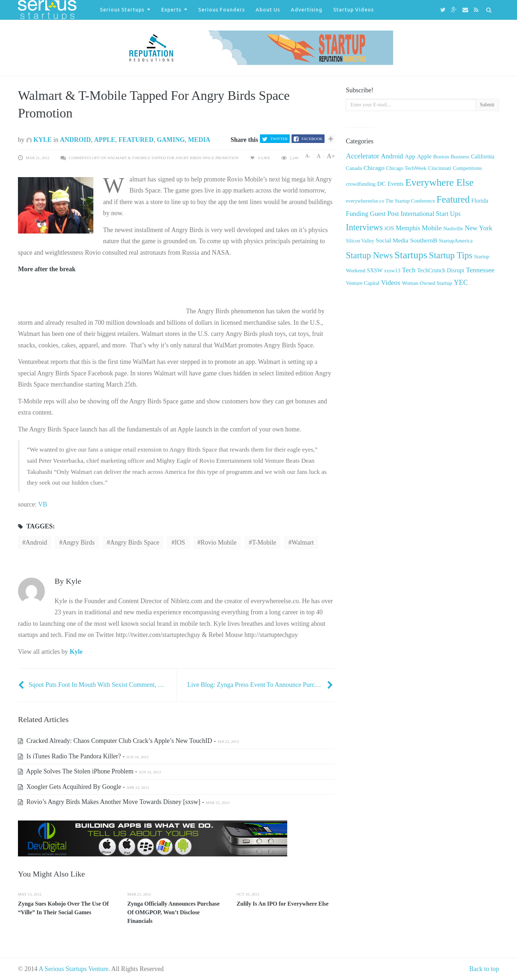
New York (478, 228)
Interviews (364, 227)
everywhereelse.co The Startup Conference (390, 201)
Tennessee (480, 270)
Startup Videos (353, 10)
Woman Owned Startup (427, 283)
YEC (461, 282)
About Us (268, 10)
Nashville (453, 228)
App (410, 156)
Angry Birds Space (135, 542)
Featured (136, 140)
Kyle (39, 140)
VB (43, 504)
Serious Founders (222, 10)
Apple (105, 140)
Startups (411, 255)
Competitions (467, 168)
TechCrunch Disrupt (441, 270)
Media (199, 140)
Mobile (432, 228)
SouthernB (424, 240)
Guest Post (384, 214)
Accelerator (362, 156)
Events (395, 184)
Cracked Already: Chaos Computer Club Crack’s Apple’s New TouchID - (129, 741)
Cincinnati (440, 168)
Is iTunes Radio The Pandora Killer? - (83, 756)
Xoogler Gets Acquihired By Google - (83, 787)
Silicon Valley (360, 241)
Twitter (279, 139)
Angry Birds (79, 542)
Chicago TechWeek (406, 168)
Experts (171, 10)
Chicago (374, 168)
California (483, 156)
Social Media (392, 241)
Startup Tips (451, 255)
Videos (390, 283)
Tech (409, 270)
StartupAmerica (456, 241)
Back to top (484, 969)
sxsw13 (392, 271)
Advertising (307, 10)
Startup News (369, 255)
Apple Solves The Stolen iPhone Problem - (89, 771)
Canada (354, 168)
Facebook (312, 139)
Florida (480, 201)
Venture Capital (362, 283)
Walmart (303, 542)
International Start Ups (431, 214)
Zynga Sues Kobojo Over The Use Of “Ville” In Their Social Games (63, 908)
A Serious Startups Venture (74, 969)
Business (460, 157)
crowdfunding (360, 184)
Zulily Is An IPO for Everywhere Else (283, 904)
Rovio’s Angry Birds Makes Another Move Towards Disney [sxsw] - (124, 802)
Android (75, 140)
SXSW (375, 270)
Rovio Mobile (219, 542)
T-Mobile (264, 542)
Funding (357, 214)
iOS (180, 542)
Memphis (408, 228)
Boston (441, 156)
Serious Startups (122, 10)
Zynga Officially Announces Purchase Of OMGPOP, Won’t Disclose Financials (173, 912)
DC (381, 184)
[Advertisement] (102, 302)
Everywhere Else (439, 182)
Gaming (171, 140)
